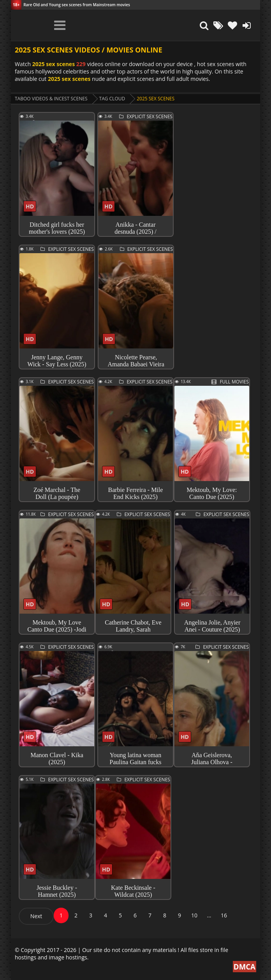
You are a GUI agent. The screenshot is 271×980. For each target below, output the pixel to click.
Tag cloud (112, 99)
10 (194, 915)
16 (224, 915)
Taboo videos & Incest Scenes (51, 99)
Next (36, 916)
